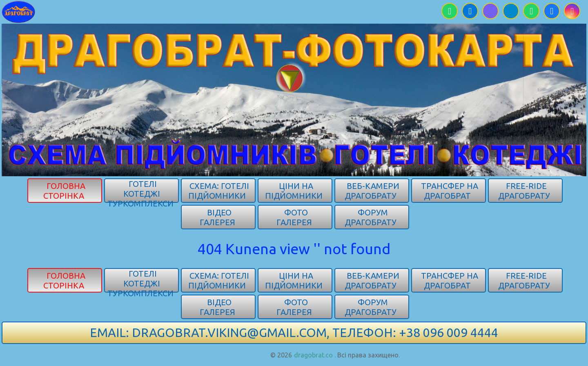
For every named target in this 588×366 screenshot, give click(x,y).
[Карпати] (19, 11)
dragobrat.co (313, 355)
